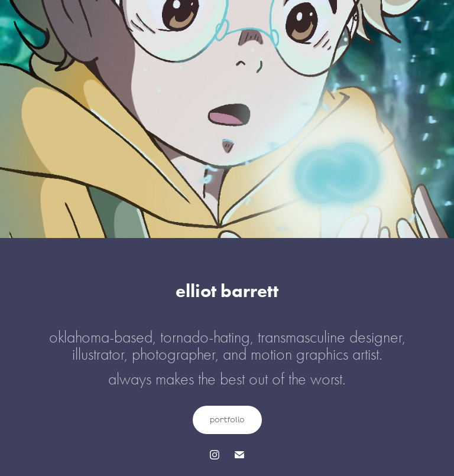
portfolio (227, 420)
